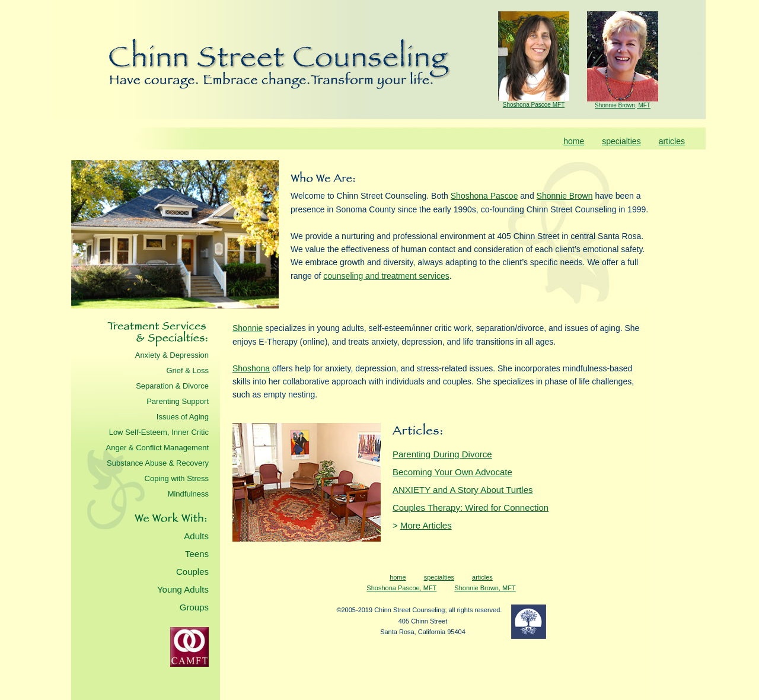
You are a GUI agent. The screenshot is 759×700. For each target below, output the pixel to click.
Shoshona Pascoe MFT (534, 105)
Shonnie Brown (565, 196)
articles (672, 141)
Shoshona (251, 368)
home (574, 141)
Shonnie (248, 328)
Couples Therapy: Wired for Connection (471, 507)
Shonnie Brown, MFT (623, 105)
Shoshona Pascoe (484, 196)
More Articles (426, 525)
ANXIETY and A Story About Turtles (463, 490)
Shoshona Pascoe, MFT (401, 588)
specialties (621, 141)
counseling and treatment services (386, 276)
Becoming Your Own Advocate (452, 472)
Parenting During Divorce (442, 454)
